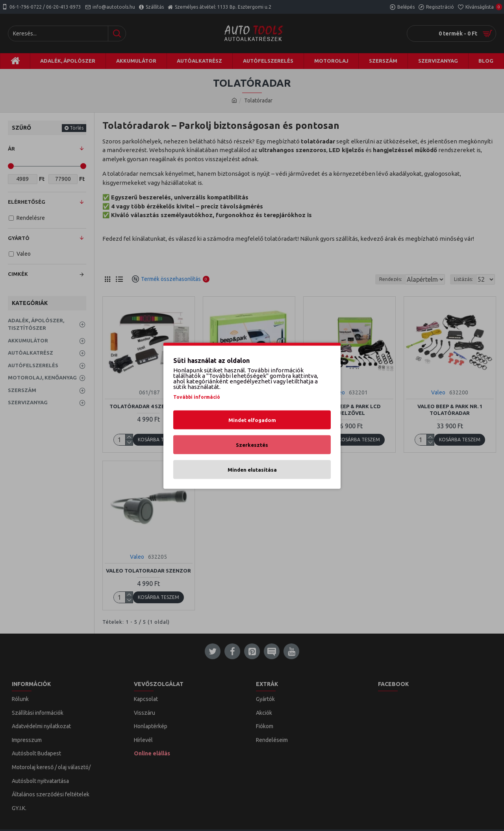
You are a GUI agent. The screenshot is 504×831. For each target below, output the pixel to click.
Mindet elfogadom (252, 420)
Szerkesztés (252, 444)
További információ (197, 397)
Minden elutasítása (252, 469)
